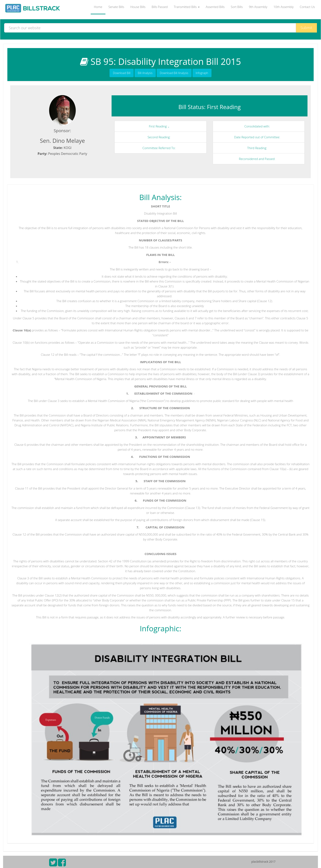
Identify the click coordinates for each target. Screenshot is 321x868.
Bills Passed (160, 7)
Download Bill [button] (122, 73)
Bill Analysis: (160, 197)
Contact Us (307, 7)
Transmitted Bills (187, 7)
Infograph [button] (202, 73)
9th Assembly (258, 7)
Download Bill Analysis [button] (174, 73)
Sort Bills (237, 7)
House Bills (138, 7)
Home (98, 7)
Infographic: (161, 628)
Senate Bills (116, 7)
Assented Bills (215, 7)
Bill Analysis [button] (145, 73)
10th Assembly (284, 7)
